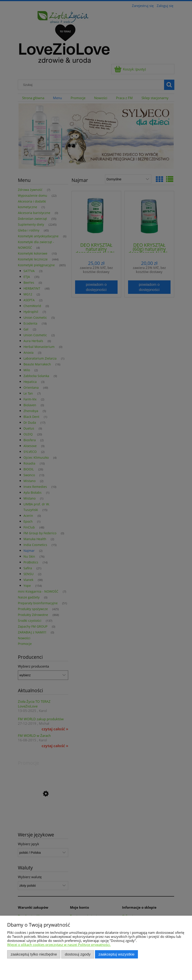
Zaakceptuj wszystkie (117, 954)
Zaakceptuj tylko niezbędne (34, 954)
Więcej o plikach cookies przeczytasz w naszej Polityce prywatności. (59, 945)
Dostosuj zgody (78, 954)
